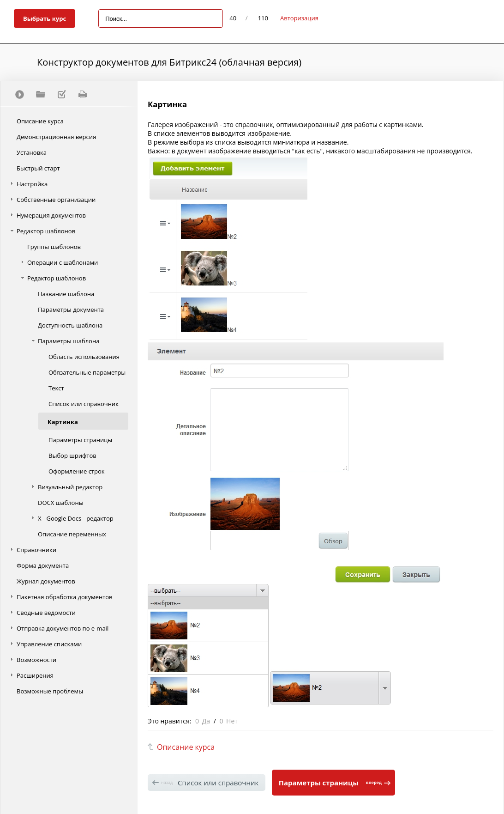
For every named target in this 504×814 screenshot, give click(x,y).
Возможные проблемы (50, 691)
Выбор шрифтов (72, 456)
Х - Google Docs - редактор (76, 518)
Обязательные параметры (87, 372)
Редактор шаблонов (46, 231)
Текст (56, 388)
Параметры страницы (80, 440)
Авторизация (299, 18)
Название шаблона (66, 294)
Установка (32, 152)
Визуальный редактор (70, 487)
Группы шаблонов (54, 247)
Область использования (84, 357)
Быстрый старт (38, 168)
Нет (232, 721)
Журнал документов (46, 581)
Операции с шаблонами (63, 262)
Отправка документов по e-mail (63, 628)
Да (206, 721)
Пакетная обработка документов (65, 597)
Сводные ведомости (46, 613)
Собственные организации (56, 200)
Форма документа (43, 565)
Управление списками (49, 644)
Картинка (63, 422)
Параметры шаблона (69, 341)
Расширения (35, 675)
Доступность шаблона (70, 325)
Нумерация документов (51, 215)
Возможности (36, 660)
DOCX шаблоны (61, 503)
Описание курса (40, 121)
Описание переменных (72, 534)
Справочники (36, 550)
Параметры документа (71, 310)
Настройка (32, 184)
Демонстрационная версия (56, 137)
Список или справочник (84, 404)
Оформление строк (76, 471)
